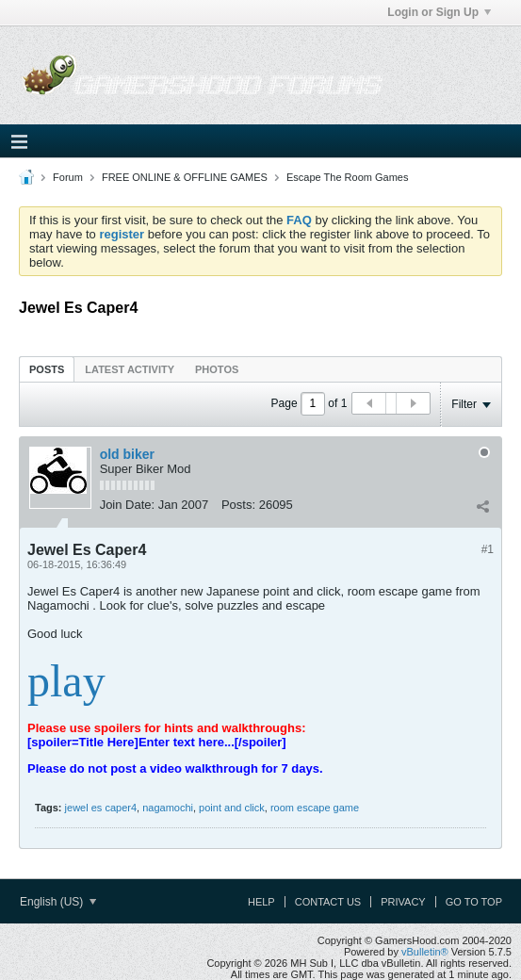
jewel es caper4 (101, 808)
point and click (232, 808)
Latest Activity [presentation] (130, 369)
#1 (488, 549)
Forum (68, 177)
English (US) (58, 902)
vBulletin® (425, 952)
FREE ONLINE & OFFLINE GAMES (185, 177)
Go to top (474, 902)
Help (261, 902)
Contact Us (328, 902)
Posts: (238, 505)
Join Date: (128, 505)
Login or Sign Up (439, 12)
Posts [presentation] (47, 369)
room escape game (315, 808)
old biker (127, 454)
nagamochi (168, 808)
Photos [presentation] (217, 369)
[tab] (47, 369)
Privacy (403, 902)
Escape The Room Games (347, 177)
